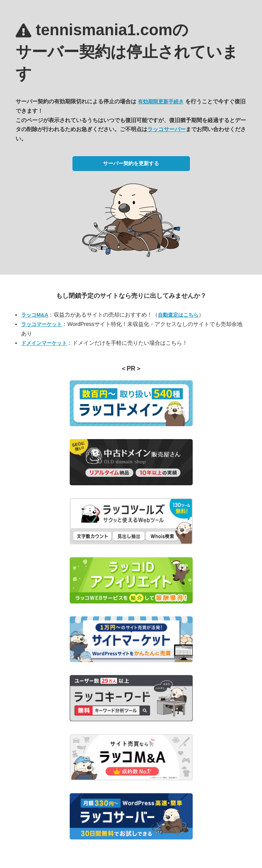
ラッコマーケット (42, 324)
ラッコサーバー (166, 129)
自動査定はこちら (178, 315)
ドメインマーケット (44, 343)
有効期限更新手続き (161, 102)
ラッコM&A (35, 315)
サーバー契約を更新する (131, 163)
